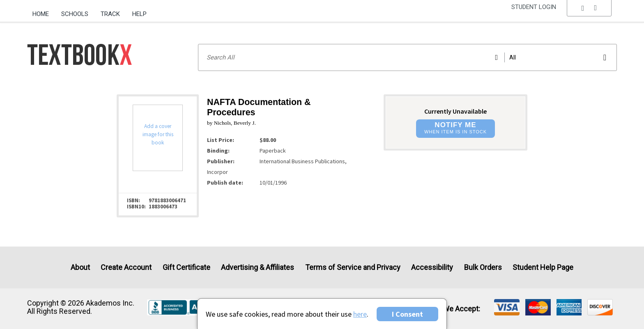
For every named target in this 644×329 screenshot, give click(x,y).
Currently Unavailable (455, 111)
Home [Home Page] (41, 14)
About (80, 267)
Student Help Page (543, 267)
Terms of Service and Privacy (353, 267)
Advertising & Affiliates (258, 267)
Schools (75, 14)
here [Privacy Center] (360, 314)
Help (139, 14)
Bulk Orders (483, 267)
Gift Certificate (186, 267)
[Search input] (407, 57)
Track (110, 14)
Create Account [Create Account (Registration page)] (126, 267)
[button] (589, 14)
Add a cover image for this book (158, 134)
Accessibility (432, 267)
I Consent (407, 314)
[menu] (589, 14)
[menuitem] (44, 11)
